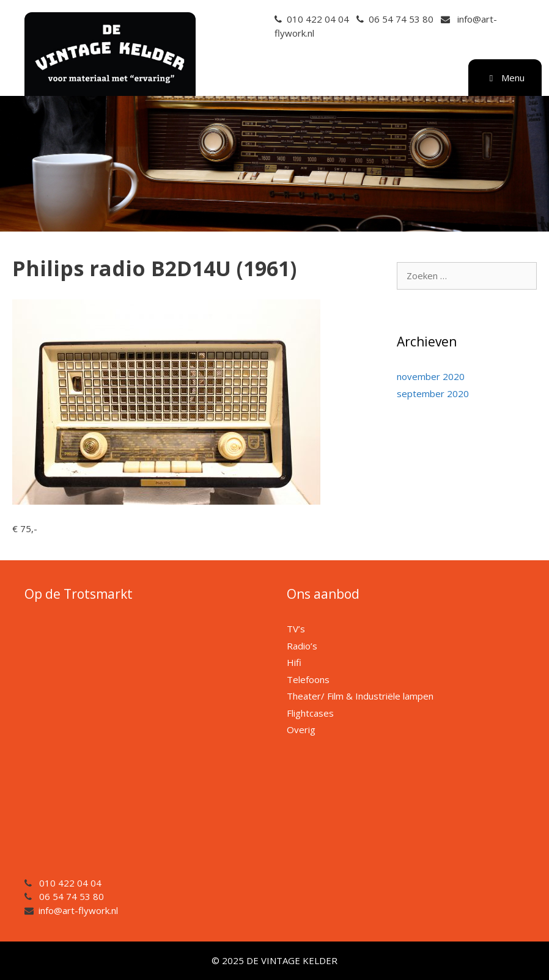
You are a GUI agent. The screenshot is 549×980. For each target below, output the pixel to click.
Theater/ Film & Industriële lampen (360, 696)
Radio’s (302, 646)
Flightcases (310, 713)
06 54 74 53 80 (401, 19)
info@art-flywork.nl (78, 910)
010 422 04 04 (318, 19)
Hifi (294, 662)
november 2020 (431, 376)
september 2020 (433, 393)
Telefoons (308, 679)
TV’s (296, 629)
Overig (301, 730)
